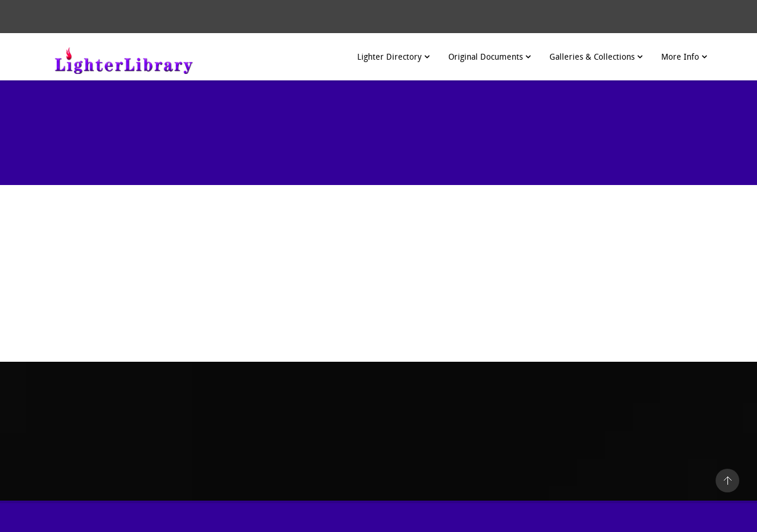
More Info (684, 57)
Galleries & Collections (596, 57)
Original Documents (489, 57)
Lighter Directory (393, 57)
